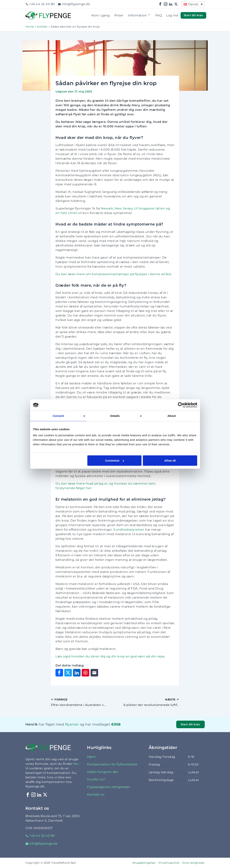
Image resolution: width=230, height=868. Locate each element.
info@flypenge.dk (74, 4)
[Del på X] (68, 673)
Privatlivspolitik (169, 863)
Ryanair (72, 724)
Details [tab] (115, 416)
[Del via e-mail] (94, 673)
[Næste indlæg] (147, 702)
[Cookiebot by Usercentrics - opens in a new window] (181, 405)
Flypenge (33, 14)
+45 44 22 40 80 (40, 4)
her (76, 764)
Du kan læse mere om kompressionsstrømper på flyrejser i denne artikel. (114, 274)
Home (30, 27)
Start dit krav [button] (193, 15)
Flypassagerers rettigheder (109, 787)
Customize (115, 461)
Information (139, 15)
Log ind (172, 15)
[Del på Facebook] (59, 673)
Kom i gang (101, 15)
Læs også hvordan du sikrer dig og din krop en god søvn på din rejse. (110, 656)
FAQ (159, 15)
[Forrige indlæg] (83, 702)
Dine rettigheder (194, 863)
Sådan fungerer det (103, 772)
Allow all (170, 461)
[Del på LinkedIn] (77, 673)
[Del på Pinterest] (85, 673)
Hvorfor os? (96, 779)
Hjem (91, 757)
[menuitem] (193, 4)
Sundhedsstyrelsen (129, 530)
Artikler (42, 27)
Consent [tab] (58, 416)
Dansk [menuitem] (193, 4)
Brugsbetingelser (144, 863)
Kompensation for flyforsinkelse (112, 764)
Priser (119, 15)
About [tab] (172, 416)
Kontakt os (96, 795)
